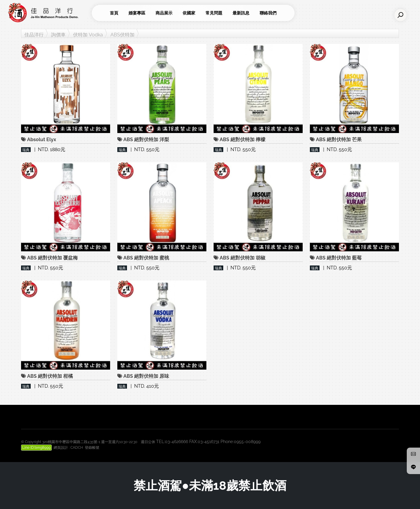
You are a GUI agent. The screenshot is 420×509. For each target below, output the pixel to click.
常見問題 (214, 13)
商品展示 (164, 13)
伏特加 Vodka (88, 35)
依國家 (189, 13)
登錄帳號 (92, 448)
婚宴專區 (137, 13)
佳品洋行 (34, 35)
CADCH (77, 448)
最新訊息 (241, 13)
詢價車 (58, 35)
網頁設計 (61, 448)
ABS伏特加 (122, 35)
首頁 (114, 13)
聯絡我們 (268, 13)
